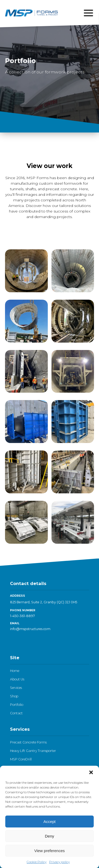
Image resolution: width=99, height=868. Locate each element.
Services (16, 688)
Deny (49, 836)
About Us (17, 679)
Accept (50, 821)
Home (15, 671)
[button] (91, 772)
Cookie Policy (37, 862)
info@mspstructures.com (30, 629)
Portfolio (17, 705)
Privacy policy (59, 862)
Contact (16, 713)
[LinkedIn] (13, 641)
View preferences (50, 851)
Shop (14, 696)
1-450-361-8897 (22, 616)
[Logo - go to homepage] (31, 13)
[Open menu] (88, 13)
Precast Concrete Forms (28, 742)
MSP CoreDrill (21, 759)
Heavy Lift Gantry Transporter (33, 751)
